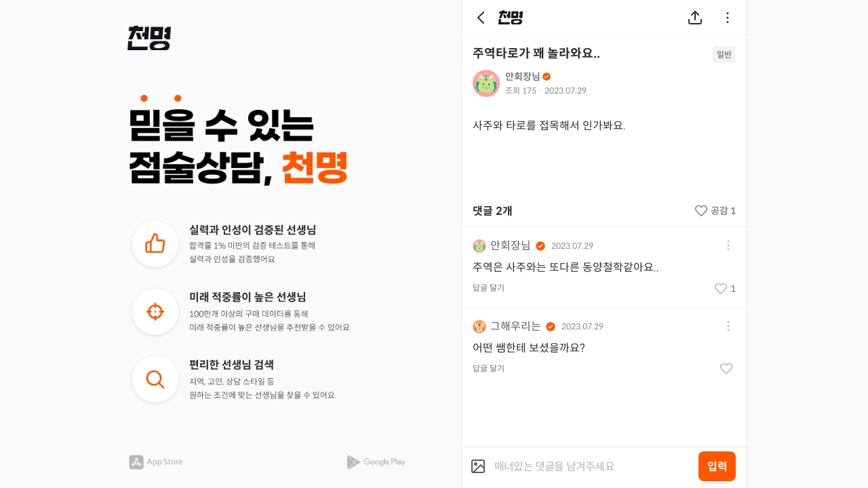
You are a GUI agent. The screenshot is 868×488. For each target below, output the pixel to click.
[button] (149, 38)
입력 (717, 467)
